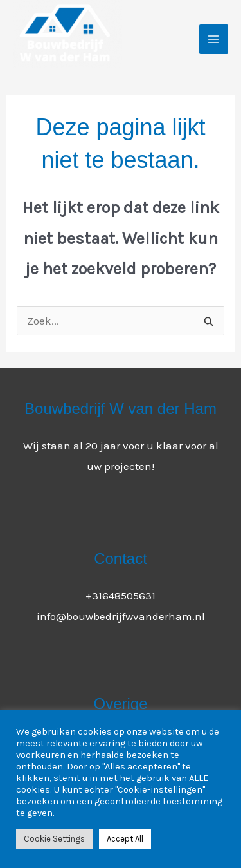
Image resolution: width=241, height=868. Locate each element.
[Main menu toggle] (214, 39)
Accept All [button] (125, 839)
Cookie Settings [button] (54, 839)
